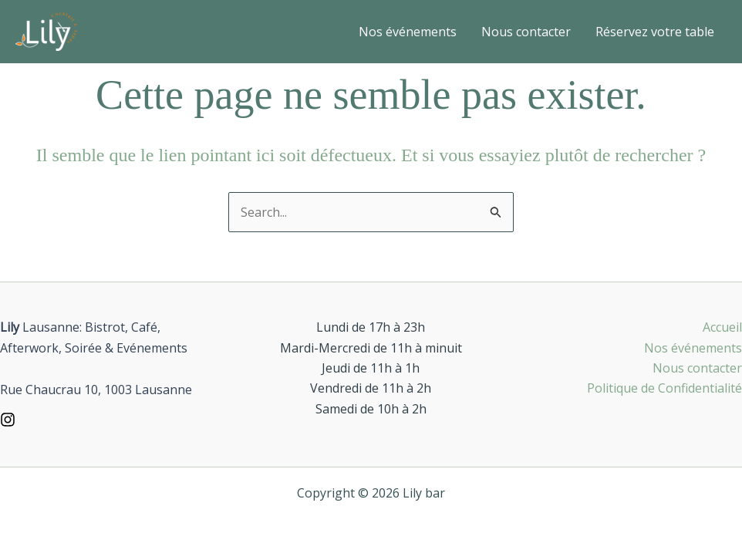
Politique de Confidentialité (664, 388)
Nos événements (408, 32)
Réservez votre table (655, 32)
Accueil (722, 327)
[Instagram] (8, 420)
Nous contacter (526, 32)
